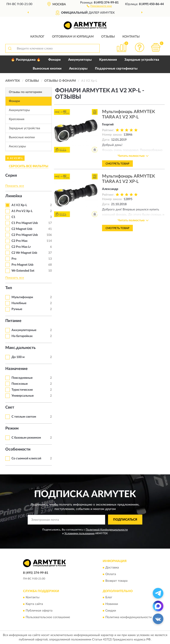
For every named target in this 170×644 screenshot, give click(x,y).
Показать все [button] (15, 186)
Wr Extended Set (23, 271)
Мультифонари (22, 297)
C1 (13, 217)
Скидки (111, 611)
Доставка (112, 568)
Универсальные (23, 396)
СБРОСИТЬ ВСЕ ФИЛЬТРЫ (29, 166)
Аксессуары (78, 69)
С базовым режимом (26, 438)
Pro (14, 259)
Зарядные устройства (142, 60)
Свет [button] (10, 407)
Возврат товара (116, 581)
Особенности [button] (18, 449)
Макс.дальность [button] (20, 348)
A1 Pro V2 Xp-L (22, 211)
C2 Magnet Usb (22, 229)
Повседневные (22, 378)
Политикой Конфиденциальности (107, 530)
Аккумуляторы (80, 60)
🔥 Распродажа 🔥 (26, 60)
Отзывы (108, 37)
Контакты (131, 37)
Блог (109, 597)
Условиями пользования (79, 533)
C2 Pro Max (19, 241)
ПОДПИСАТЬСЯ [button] (125, 520)
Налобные (19, 303)
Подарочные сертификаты (116, 69)
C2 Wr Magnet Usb (24, 253)
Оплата (111, 574)
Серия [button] (11, 176)
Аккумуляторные (24, 330)
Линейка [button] (14, 196)
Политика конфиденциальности (128, 617)
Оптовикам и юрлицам (73, 37)
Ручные (17, 309)
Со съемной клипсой (26, 458)
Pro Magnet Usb (22, 265)
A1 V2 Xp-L (19, 205)
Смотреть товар (117, 164)
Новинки (112, 604)
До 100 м (18, 357)
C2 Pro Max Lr (21, 247)
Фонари (54, 60)
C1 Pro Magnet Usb (25, 223)
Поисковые (20, 384)
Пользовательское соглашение (48, 617)
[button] (99, 6)
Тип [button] (9, 288)
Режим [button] (12, 428)
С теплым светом (24, 417)
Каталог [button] (37, 37)
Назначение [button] (16, 369)
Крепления (108, 60)
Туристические (22, 390)
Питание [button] (13, 321)
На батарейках (22, 336)
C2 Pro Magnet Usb (25, 235)
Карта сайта (34, 604)
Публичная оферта (39, 611)
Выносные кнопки (47, 69)
